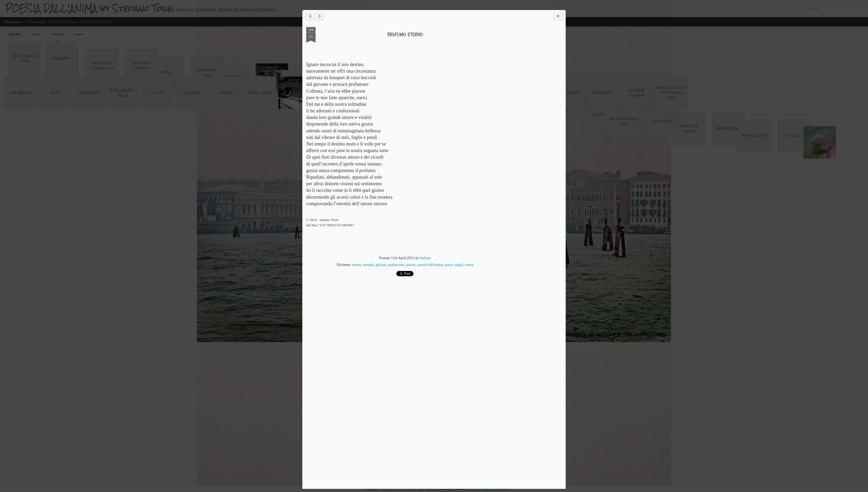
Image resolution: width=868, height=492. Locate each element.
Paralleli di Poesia (63, 22)
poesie (411, 265)
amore (356, 265)
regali (459, 265)
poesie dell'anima (430, 265)
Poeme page (37, 22)
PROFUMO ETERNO (405, 35)
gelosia (381, 265)
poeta (449, 265)
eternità (368, 265)
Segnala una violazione (495, 489)
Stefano (425, 258)
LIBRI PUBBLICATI (95, 22)
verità (469, 265)
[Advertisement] (533, 110)
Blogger (476, 489)
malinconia (396, 265)
